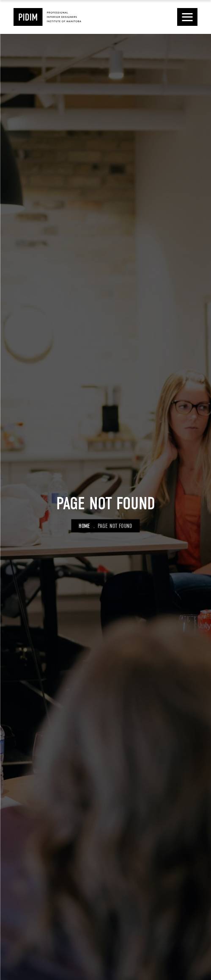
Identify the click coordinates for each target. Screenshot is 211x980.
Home (84, 526)
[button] (187, 17)
